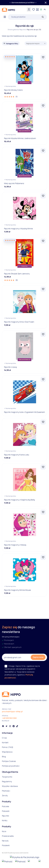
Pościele (6, 806)
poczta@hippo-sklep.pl (12, 711)
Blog (4, 756)
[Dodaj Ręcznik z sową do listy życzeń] (43, 334)
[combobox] (36, 43)
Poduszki (6, 811)
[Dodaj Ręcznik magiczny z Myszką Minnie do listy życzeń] (43, 196)
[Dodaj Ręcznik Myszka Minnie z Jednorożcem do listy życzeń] (43, 106)
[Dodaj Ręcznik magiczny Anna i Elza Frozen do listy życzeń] (43, 289)
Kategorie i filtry (12, 44)
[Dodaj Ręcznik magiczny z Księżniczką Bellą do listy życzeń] (43, 467)
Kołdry (5, 820)
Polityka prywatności (11, 766)
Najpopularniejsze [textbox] (33, 43)
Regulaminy (7, 781)
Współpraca (7, 752)
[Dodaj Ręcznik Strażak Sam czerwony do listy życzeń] (43, 241)
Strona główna (13, 30)
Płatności (6, 791)
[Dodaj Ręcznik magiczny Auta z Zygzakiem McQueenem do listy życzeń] (43, 379)
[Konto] (29, 9)
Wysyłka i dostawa (10, 786)
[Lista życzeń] (34, 9)
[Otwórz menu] (5, 17)
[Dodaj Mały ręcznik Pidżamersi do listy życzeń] (43, 151)
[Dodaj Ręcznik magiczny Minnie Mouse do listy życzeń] (43, 557)
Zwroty (5, 795)
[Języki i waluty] (45, 9)
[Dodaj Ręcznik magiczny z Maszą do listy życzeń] (43, 512)
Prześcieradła (8, 836)
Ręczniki (23, 30)
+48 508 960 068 (9, 718)
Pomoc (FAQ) (8, 747)
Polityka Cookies (9, 761)
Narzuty (5, 841)
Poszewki (6, 845)
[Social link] (3, 726)
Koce (4, 831)
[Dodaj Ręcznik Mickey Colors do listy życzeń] (43, 57)
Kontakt (5, 742)
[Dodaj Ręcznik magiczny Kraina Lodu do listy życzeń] (43, 422)
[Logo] (8, 10)
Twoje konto (7, 777)
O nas (4, 738)
